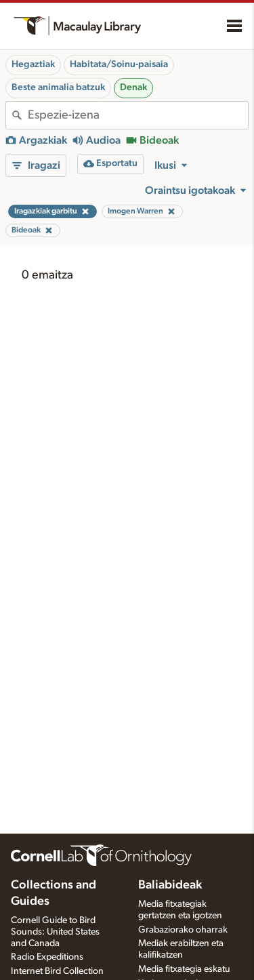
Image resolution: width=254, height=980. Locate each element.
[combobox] (138, 115)
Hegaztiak (33, 64)
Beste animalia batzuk (58, 87)
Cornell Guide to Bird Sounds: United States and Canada (55, 932)
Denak (133, 87)
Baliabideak (170, 885)
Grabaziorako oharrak (183, 930)
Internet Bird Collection (57, 971)
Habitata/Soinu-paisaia (119, 64)
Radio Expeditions (47, 957)
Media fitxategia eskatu (184, 969)
